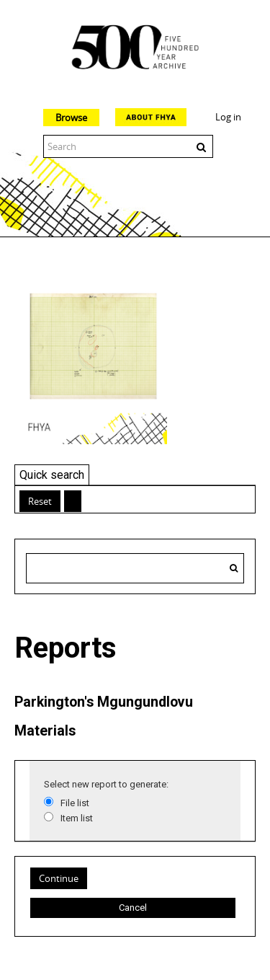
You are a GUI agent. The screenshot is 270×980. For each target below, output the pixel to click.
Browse (71, 118)
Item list (77, 818)
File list (75, 803)
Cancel (133, 908)
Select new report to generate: (106, 784)
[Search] (234, 568)
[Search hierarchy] (135, 568)
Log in (228, 117)
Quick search (52, 475)
